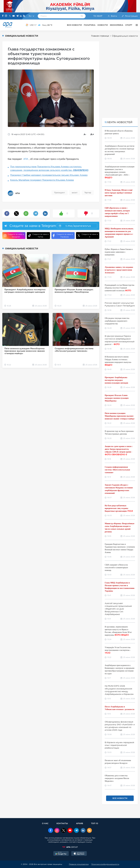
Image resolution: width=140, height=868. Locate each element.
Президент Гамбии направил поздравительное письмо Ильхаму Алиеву (49, 175)
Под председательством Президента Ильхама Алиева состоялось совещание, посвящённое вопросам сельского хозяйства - (49, 168)
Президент (60, 193)
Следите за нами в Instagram (14, 236)
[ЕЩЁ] (136, 25)
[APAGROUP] (70, 847)
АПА (26, 159)
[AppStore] (79, 854)
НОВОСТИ (103, 25)
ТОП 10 (95, 823)
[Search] (82, 16)
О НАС (45, 823)
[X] (10, 16)
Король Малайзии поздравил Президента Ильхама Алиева (42, 180)
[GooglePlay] (61, 854)
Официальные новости (125, 36)
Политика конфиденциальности (105, 864)
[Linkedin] (21, 16)
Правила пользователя (79, 864)
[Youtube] (14, 16)
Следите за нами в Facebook (63, 236)
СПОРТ (129, 25)
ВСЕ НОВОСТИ (74, 25)
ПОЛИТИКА (90, 25)
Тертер (88, 193)
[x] (64, 831)
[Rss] (24, 16)
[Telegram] (17, 16)
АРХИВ (80, 823)
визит (75, 193)
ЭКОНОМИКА (116, 25)
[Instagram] (6, 16)
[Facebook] (3, 16)
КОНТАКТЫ (62, 823)
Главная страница (100, 36)
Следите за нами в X (88, 236)
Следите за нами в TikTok (38, 236)
